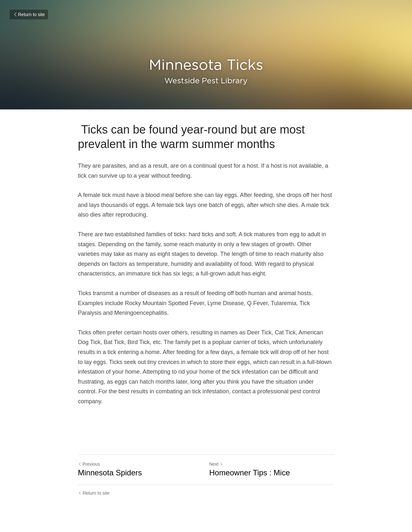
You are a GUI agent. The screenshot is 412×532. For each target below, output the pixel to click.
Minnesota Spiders (110, 473)
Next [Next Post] (216, 464)
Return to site (29, 14)
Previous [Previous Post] (89, 464)
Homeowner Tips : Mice (250, 473)
